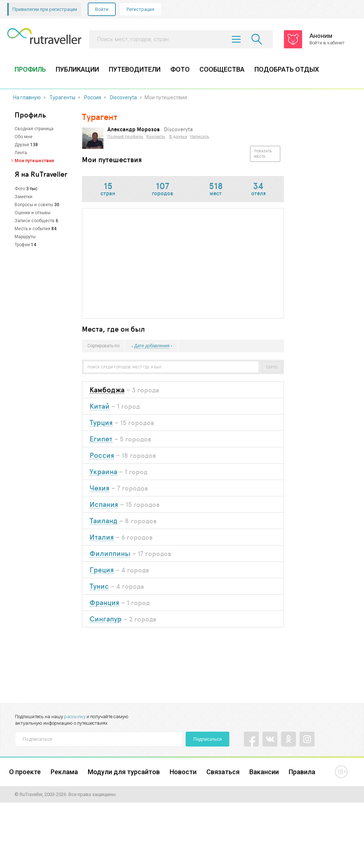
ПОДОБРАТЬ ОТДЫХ (287, 69)
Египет (101, 439)
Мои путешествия (34, 161)
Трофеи (22, 245)
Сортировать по (103, 346)
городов (163, 190)
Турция (101, 423)
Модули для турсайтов (124, 772)
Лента (21, 153)
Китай (100, 406)
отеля (258, 190)
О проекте (25, 772)
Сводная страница (34, 129)
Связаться (223, 772)
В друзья (178, 137)
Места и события (32, 229)
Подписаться (207, 739)
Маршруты (25, 237)
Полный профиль (125, 137)
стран (108, 190)
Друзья (22, 145)
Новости (183, 772)
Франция (104, 603)
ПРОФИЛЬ (30, 69)
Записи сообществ (35, 221)
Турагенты (62, 97)
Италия (102, 537)
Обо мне (23, 137)
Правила (302, 772)
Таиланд (104, 521)
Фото (20, 189)
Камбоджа (107, 390)
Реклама (64, 772)
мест (216, 190)
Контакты (156, 137)
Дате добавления (152, 346)
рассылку (75, 717)
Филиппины (110, 554)
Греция (102, 570)
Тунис (99, 586)
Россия (93, 97)
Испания (104, 505)
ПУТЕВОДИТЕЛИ (135, 69)
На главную (27, 97)
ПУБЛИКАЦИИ (77, 69)
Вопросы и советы (34, 205)
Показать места (263, 154)
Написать (200, 137)
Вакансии (264, 772)
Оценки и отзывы (33, 213)
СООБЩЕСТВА (222, 69)
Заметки (23, 197)
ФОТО (180, 69)
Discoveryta (123, 97)
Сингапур (106, 619)
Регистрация (141, 9)
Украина (103, 472)
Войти (102, 9)
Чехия (100, 488)
